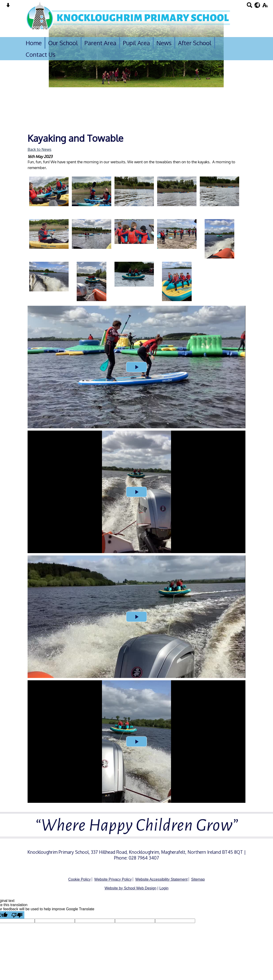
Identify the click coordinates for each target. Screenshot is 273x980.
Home (34, 43)
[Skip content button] (8, 7)
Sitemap (198, 879)
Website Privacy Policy (113, 879)
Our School (63, 43)
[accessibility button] (265, 7)
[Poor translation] (17, 915)
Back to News (40, 149)
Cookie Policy (79, 879)
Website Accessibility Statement (162, 879)
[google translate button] (257, 5)
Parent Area (100, 43)
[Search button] (249, 7)
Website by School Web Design (130, 888)
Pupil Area (136, 43)
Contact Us (41, 54)
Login (164, 888)
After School (195, 43)
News (164, 43)
